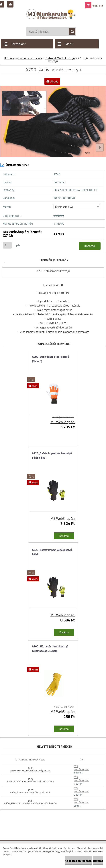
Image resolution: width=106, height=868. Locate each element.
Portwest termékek (30, 58)
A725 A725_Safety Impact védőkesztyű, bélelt (30, 791)
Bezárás (98, 861)
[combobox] (77, 207)
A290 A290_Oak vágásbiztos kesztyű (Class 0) (30, 769)
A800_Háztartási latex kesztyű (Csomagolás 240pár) (50, 649)
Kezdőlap (10, 58)
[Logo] (51, 18)
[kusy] (7, 245)
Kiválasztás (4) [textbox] (64, 207)
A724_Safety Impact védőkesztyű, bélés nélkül (52, 455)
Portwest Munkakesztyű (60, 58)
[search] (70, 32)
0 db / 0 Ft (98, 6)
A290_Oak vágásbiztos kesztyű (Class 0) (51, 359)
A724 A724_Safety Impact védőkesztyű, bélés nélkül (30, 780)
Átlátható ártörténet (14, 165)
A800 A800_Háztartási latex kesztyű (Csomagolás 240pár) (30, 802)
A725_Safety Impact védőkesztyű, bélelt (52, 552)
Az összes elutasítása (78, 861)
